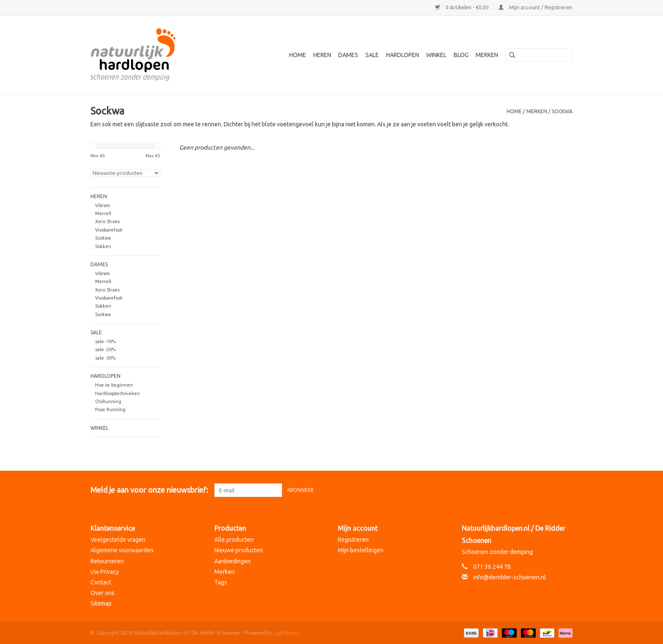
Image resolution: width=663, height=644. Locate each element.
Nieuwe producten (239, 550)
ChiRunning (108, 401)
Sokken (103, 246)
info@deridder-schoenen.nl (510, 577)
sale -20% (105, 349)
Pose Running (110, 409)
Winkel (436, 55)
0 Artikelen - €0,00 (463, 7)
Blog (461, 55)
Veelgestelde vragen (118, 540)
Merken (487, 55)
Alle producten (234, 540)
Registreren (353, 540)
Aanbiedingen (233, 561)
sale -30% (105, 358)
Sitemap (101, 603)
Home (298, 55)
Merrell (103, 213)
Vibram (103, 205)
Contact (101, 582)
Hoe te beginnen (114, 385)
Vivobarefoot (109, 230)
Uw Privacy (105, 572)
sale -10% (105, 341)
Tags (221, 582)
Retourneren (107, 561)
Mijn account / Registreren (536, 7)
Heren (322, 55)
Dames (348, 55)
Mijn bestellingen (361, 550)
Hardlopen (403, 55)
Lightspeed (286, 633)
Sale (372, 55)
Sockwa (562, 111)
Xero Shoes (107, 221)
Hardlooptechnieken (118, 393)
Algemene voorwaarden (122, 550)
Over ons (103, 593)
